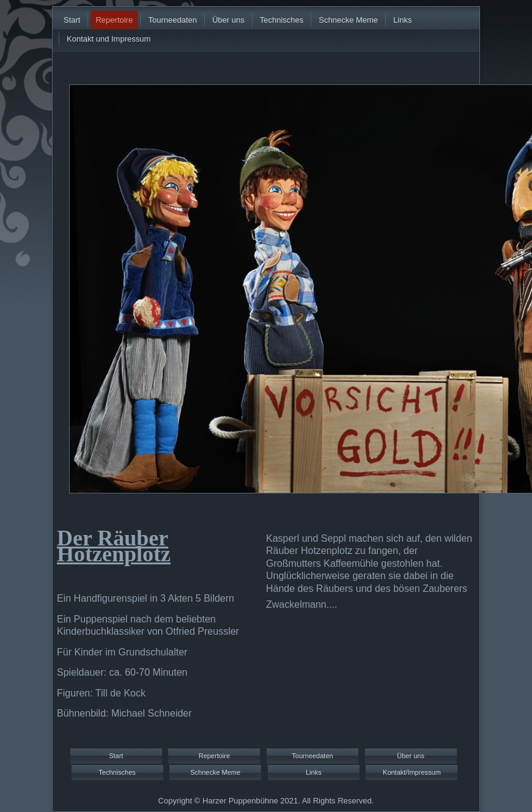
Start (72, 20)
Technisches (282, 20)
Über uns (228, 20)
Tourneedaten (172, 20)
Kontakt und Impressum (109, 39)
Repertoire (114, 20)
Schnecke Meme (348, 20)
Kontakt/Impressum (412, 772)
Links (402, 20)
